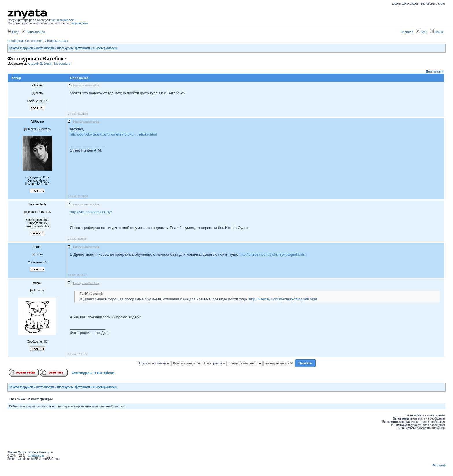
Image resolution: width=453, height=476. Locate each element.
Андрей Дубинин (40, 64)
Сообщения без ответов (25, 41)
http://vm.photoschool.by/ (91, 212)
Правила (407, 32)
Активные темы (56, 41)
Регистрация (33, 32)
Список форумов (21, 48)
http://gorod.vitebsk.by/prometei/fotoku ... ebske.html (113, 134)
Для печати (435, 71)
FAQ (421, 32)
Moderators (62, 64)
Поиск (437, 32)
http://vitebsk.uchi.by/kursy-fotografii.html (273, 254)
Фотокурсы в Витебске (93, 373)
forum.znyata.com (63, 20)
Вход (14, 32)
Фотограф (439, 465)
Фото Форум (45, 48)
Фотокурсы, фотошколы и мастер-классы (87, 48)
